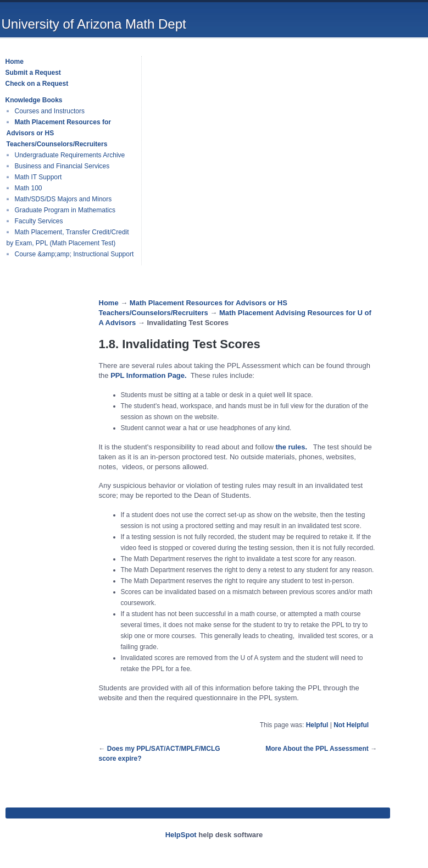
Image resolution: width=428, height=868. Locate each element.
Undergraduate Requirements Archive (70, 155)
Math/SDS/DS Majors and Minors (63, 199)
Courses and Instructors (50, 111)
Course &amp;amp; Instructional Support (74, 254)
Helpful (317, 725)
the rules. (292, 447)
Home (109, 303)
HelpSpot (181, 835)
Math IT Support (38, 177)
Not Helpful (351, 725)
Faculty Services (39, 221)
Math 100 (29, 188)
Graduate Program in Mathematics (65, 210)
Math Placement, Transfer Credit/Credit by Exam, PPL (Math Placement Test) (68, 238)
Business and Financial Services (62, 166)
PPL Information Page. (149, 375)
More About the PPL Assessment (317, 749)
